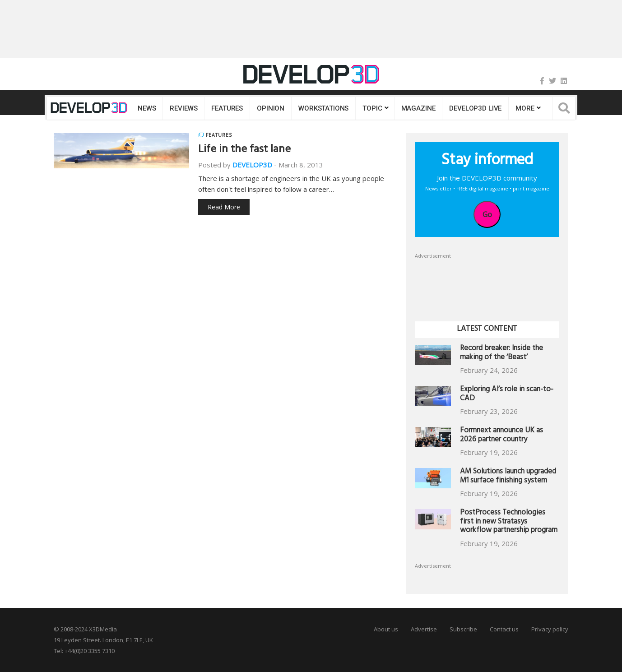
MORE (525, 108)
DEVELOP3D (252, 165)
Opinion (271, 108)
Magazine (418, 108)
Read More (224, 207)
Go (487, 214)
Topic (372, 108)
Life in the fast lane (244, 150)
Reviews (183, 108)
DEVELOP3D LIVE (475, 108)
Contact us (504, 629)
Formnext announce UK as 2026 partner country (501, 436)
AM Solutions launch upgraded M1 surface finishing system (508, 477)
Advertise (424, 629)
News (147, 108)
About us (386, 629)
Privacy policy (550, 629)
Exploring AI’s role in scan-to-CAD (507, 395)
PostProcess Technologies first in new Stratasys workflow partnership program (509, 522)
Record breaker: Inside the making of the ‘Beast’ (501, 354)
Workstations (323, 108)
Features (227, 108)
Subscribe (463, 629)
